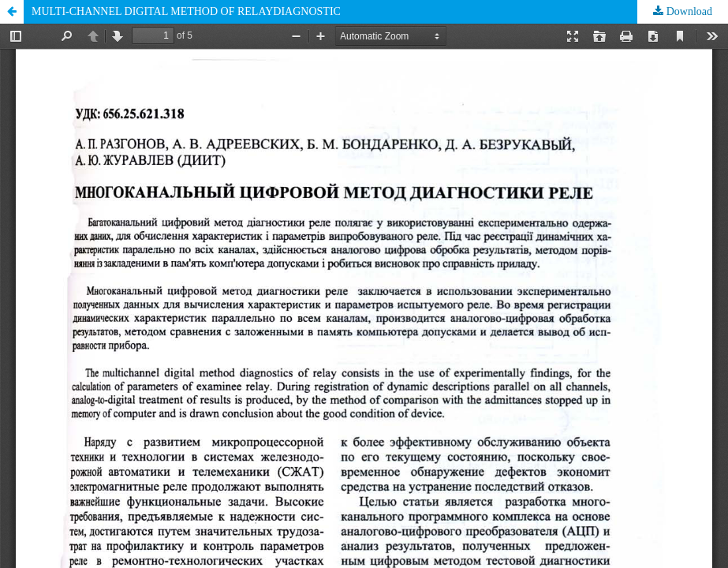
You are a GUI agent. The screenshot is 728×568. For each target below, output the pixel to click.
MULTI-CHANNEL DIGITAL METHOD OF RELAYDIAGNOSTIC (186, 11)
